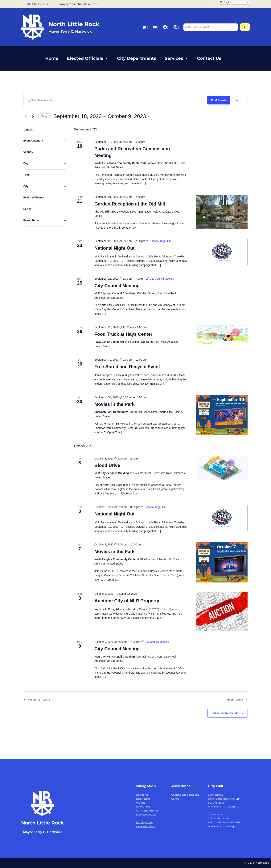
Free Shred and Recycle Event (127, 367)
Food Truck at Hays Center (123, 334)
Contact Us (209, 58)
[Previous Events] (26, 116)
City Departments (137, 58)
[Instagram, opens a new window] (176, 27)
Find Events (219, 100)
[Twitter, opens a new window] (145, 27)
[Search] (245, 27)
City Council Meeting (117, 286)
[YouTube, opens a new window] (155, 27)
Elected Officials (88, 58)
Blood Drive (107, 465)
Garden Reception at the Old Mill (130, 204)
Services (177, 58)
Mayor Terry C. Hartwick (42, 832)
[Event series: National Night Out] (159, 241)
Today (44, 116)
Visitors (141, 803)
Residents (142, 795)
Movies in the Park (115, 404)
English (226, 2)
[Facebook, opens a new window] (166, 27)
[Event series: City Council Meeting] (160, 279)
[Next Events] (33, 116)
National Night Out (115, 248)
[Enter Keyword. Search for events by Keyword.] (116, 100)
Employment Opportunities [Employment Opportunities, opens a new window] (78, 4)
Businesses (143, 799)
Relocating (143, 807)
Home (52, 58)
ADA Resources (38, 4)
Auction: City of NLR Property (127, 601)
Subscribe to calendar (225, 713)
